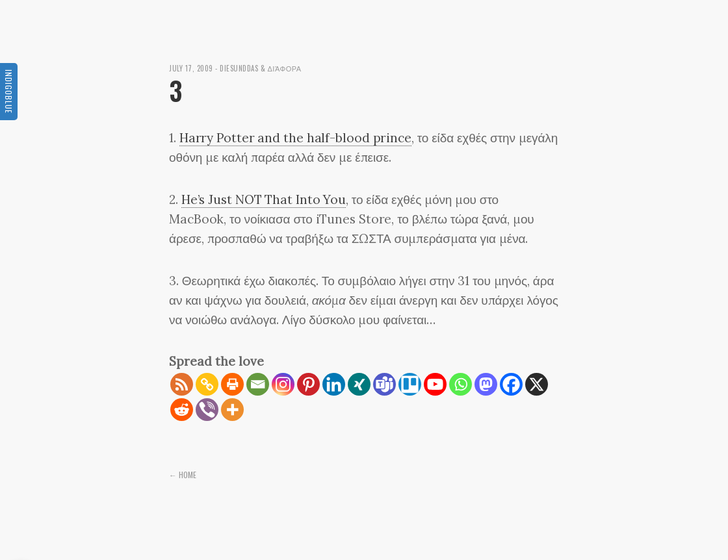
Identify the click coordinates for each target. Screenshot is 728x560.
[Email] (258, 384)
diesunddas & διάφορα (261, 68)
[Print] (232, 384)
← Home (183, 475)
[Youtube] (435, 384)
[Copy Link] (207, 384)
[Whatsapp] (461, 384)
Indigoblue (9, 92)
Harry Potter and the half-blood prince (295, 138)
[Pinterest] (308, 384)
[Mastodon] (486, 384)
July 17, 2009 (191, 68)
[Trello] (410, 384)
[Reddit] (182, 410)
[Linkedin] (334, 384)
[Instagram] (283, 384)
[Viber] (207, 410)
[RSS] (182, 384)
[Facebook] (511, 384)
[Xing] (359, 384)
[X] (537, 384)
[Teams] (384, 384)
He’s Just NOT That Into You (264, 199)
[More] (232, 410)
